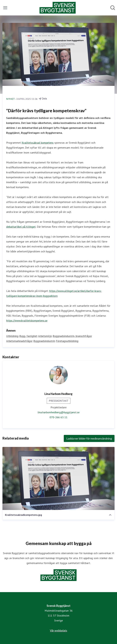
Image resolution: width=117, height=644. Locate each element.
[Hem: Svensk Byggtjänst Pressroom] (58, 8)
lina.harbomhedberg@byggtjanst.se (59, 412)
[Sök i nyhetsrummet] (113, 8)
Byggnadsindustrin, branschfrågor (72, 336)
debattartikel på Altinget (21, 227)
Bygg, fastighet (28, 336)
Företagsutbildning (67, 341)
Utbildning (12, 336)
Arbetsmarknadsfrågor (19, 341)
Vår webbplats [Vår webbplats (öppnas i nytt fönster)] (59, 630)
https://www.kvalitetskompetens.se (27, 321)
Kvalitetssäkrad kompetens (38, 143)
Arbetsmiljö (45, 336)
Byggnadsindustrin (44, 341)
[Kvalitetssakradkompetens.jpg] (59, 478)
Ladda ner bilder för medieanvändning (89, 438)
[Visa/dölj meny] (5, 8)
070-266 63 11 (59, 417)
